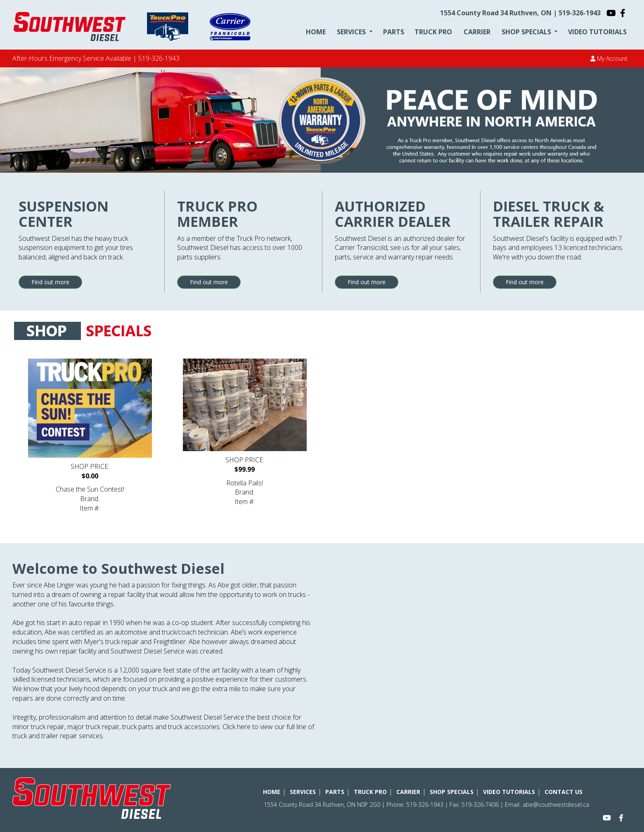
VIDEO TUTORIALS (597, 32)
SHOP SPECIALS (526, 32)
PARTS (394, 32)
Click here (237, 727)
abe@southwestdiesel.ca (556, 805)
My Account (609, 58)
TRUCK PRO (433, 32)
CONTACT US (563, 792)
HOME (316, 32)
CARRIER (477, 32)
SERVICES (351, 32)
